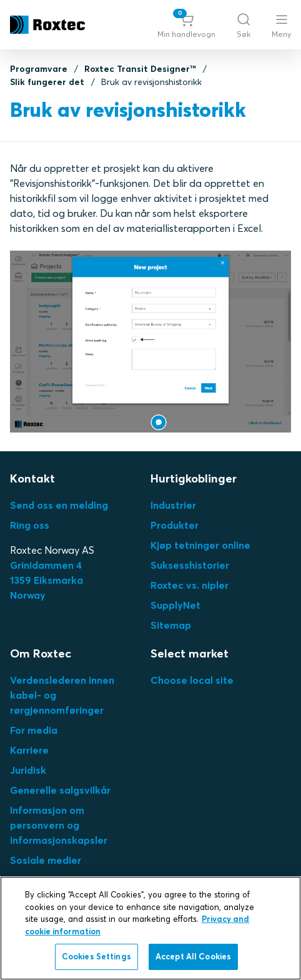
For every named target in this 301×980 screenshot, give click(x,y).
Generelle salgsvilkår (60, 790)
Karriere (29, 750)
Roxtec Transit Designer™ (140, 69)
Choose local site (192, 680)
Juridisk (28, 770)
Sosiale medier (46, 860)
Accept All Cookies (193, 956)
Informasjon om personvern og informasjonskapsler (59, 825)
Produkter (175, 525)
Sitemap (171, 625)
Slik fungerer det (47, 82)
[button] (186, 25)
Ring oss (30, 525)
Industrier (173, 505)
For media (34, 730)
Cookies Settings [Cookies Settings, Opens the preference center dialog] (96, 956)
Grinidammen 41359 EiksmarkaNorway (47, 580)
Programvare (39, 69)
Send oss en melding (59, 505)
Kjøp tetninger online (200, 545)
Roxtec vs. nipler (190, 585)
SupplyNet (175, 605)
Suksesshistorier (190, 565)
